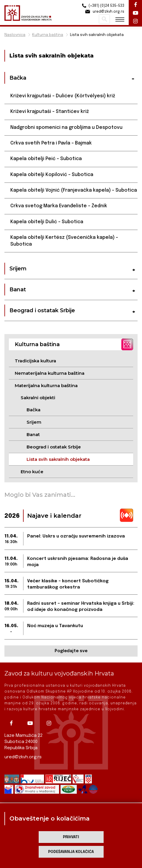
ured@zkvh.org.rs (23, 757)
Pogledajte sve (71, 651)
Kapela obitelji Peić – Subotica (46, 159)
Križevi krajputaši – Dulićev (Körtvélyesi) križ (63, 96)
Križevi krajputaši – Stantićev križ (50, 112)
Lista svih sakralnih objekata (97, 35)
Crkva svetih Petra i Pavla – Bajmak (51, 143)
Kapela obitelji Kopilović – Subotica (52, 175)
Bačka (34, 410)
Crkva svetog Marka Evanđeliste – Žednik (59, 206)
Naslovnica (15, 35)
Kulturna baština (48, 35)
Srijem (34, 422)
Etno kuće (32, 472)
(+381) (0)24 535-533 (102, 6)
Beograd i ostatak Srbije (54, 447)
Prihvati (71, 837)
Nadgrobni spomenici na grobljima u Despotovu (66, 128)
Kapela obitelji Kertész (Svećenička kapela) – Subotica (64, 241)
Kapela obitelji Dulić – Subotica (47, 222)
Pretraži (104, 19)
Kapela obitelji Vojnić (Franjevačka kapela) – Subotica (74, 190)
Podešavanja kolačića (71, 852)
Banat (33, 434)
